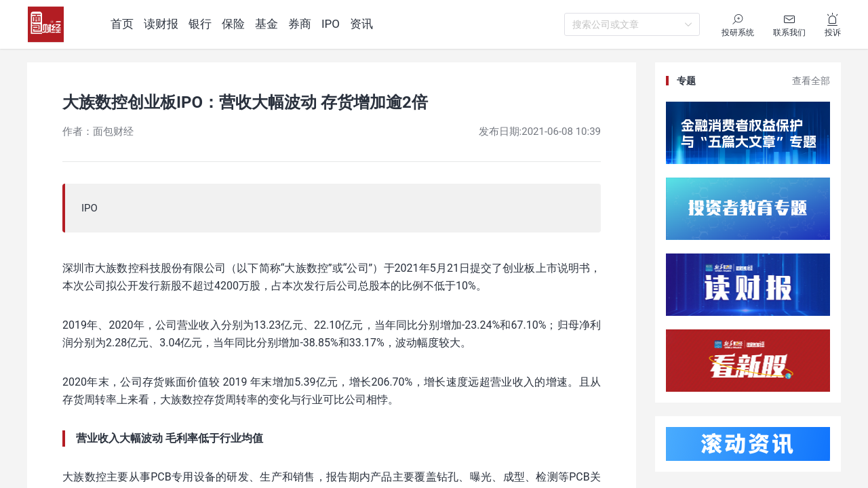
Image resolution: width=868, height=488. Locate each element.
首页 (122, 24)
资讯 (361, 24)
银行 (200, 24)
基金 (267, 24)
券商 (300, 24)
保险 (233, 24)
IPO (331, 24)
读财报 (161, 24)
